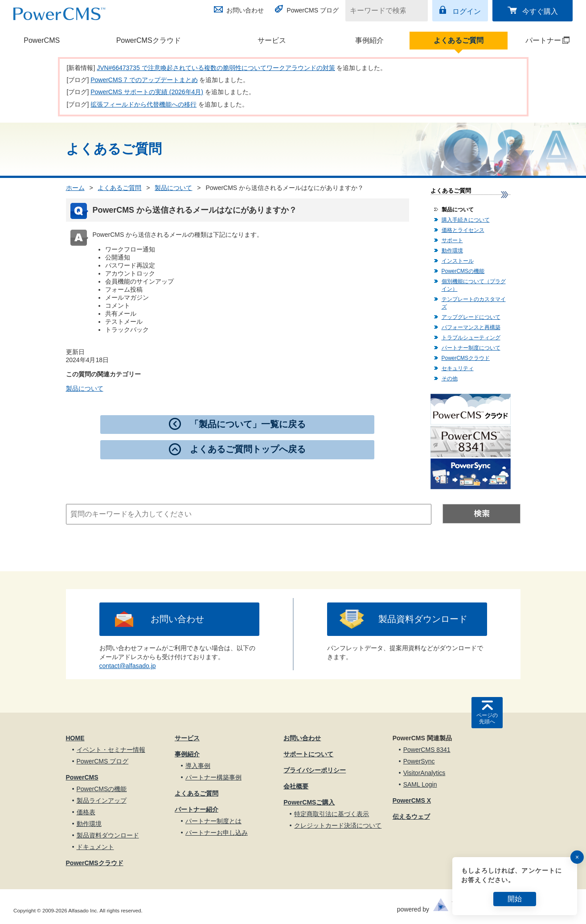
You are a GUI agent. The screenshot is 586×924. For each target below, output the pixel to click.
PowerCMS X (412, 800)
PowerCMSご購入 (309, 802)
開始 (515, 899)
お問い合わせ (245, 10)
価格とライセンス (463, 230)
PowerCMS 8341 (427, 750)
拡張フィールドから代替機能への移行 (143, 104)
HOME (75, 738)
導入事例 (198, 766)
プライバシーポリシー (315, 770)
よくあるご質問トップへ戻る (248, 449)
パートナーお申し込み (217, 833)
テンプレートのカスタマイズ (474, 303)
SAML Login (420, 784)
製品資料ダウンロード (423, 619)
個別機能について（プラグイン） (474, 285)
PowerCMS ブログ (313, 10)
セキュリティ (458, 368)
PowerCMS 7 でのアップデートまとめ (144, 80)
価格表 (86, 812)
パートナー (539, 40)
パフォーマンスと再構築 (471, 327)
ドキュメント (95, 847)
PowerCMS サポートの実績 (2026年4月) (147, 92)
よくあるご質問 (459, 40)
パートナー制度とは (213, 821)
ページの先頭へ (487, 718)
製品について (173, 188)
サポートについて (308, 754)
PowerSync (419, 761)
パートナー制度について (471, 348)
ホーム (75, 188)
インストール (458, 261)
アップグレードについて (471, 317)
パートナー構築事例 (213, 777)
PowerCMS (42, 40)
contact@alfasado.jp (128, 666)
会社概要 (296, 786)
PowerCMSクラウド (149, 40)
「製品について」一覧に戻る (248, 424)
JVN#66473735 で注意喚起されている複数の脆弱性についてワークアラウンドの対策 (216, 68)
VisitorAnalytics (424, 773)
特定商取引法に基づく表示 (332, 814)
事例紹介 (369, 40)
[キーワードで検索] (381, 11)
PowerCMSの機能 (463, 271)
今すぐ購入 (540, 11)
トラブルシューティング (471, 338)
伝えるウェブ (411, 817)
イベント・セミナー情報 (111, 750)
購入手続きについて (466, 220)
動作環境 (452, 251)
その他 (450, 379)
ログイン (467, 11)
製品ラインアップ (102, 800)
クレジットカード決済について (338, 825)
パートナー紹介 (197, 809)
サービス (272, 40)
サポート (452, 240)
